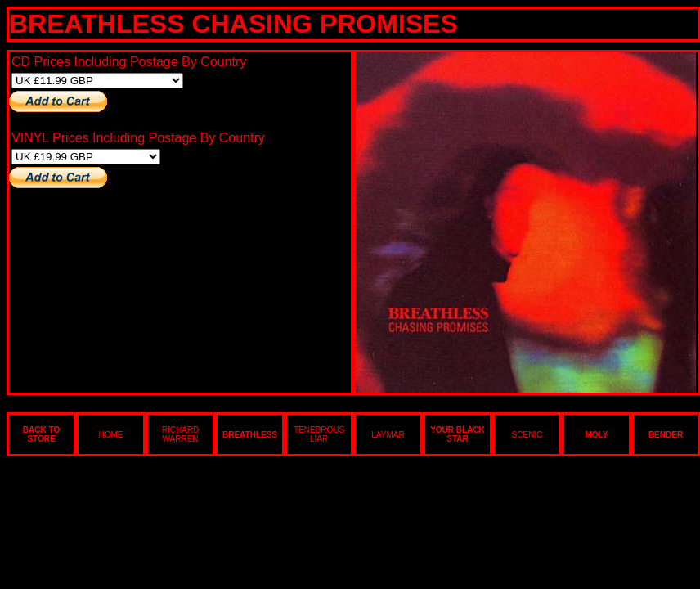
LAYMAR (388, 435)
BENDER (666, 435)
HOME (111, 435)
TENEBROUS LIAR (319, 434)
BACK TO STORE (41, 434)
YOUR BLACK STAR (458, 434)
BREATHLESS (250, 435)
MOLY (597, 435)
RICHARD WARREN (181, 434)
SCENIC (527, 435)
